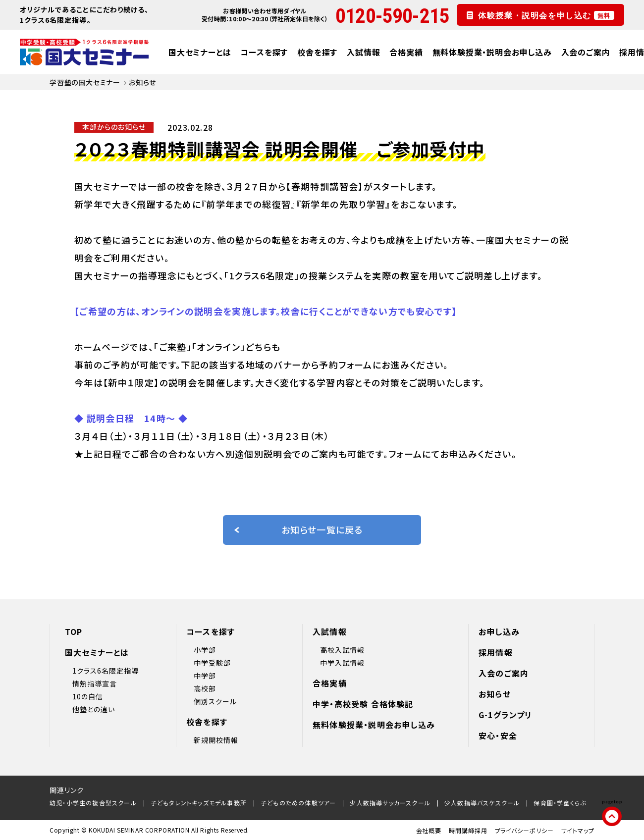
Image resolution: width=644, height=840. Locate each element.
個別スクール (215, 701)
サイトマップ (578, 830)
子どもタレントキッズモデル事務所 (199, 803)
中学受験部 (212, 663)
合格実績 (406, 52)
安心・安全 (498, 735)
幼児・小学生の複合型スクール (93, 803)
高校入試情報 (342, 650)
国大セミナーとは (200, 52)
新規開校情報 (216, 740)
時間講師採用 (468, 830)
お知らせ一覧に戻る (298, 529)
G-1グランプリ (506, 715)
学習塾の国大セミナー (85, 82)
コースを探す (264, 52)
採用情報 (496, 652)
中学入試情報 (342, 663)
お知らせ (495, 694)
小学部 (205, 650)
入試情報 (363, 52)
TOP (74, 631)
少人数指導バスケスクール (482, 803)
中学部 (205, 676)
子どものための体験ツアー (298, 803)
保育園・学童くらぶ (560, 803)
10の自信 (88, 696)
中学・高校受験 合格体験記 (363, 704)
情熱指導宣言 (95, 683)
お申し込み (499, 631)
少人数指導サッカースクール (390, 803)
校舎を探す (317, 52)
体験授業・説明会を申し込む (546, 15)
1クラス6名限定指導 (106, 671)
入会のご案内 (586, 52)
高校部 (205, 688)
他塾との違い (94, 709)
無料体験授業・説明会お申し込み (492, 52)
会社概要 (429, 830)
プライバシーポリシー (524, 830)
